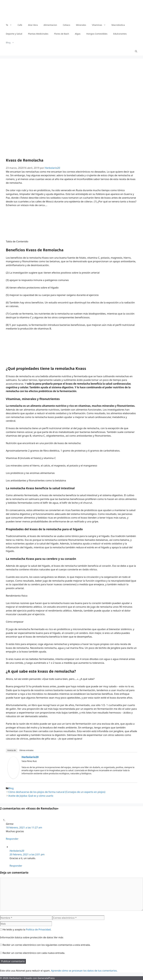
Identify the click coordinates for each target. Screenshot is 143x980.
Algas (78, 34)
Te (10, 25)
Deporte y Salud (14, 34)
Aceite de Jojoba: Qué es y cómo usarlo (31, 796)
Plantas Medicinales (38, 34)
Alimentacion (50, 25)
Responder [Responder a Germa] (12, 839)
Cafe (20, 25)
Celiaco (66, 25)
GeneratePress (46, 978)
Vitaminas (100, 25)
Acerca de (12, 750)
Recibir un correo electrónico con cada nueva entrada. (34, 953)
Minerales (81, 25)
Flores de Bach (62, 34)
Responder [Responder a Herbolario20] (16, 866)
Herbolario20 (30, 757)
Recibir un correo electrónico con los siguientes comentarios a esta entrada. (46, 945)
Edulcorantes (120, 34)
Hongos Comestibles (97, 34)
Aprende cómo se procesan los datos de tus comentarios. (84, 971)
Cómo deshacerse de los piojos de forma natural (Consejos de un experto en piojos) (57, 792)
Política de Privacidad (38, 929)
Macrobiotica (118, 25)
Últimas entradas (26, 750)
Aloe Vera (33, 25)
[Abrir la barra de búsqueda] (136, 51)
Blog (11, 42)
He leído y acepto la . (26, 929)
